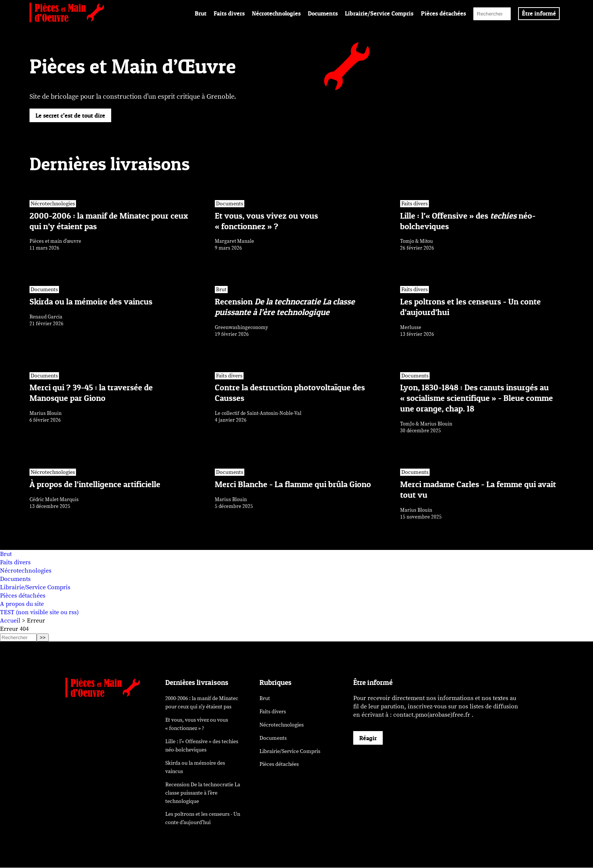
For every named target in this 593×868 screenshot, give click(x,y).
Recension (203, 793)
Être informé (539, 13)
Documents (323, 13)
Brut (201, 13)
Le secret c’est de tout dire (70, 115)
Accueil (10, 621)
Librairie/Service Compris (379, 13)
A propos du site (22, 604)
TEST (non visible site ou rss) (39, 613)
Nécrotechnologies (276, 13)
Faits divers (229, 13)
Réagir (368, 739)
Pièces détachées (443, 13)
